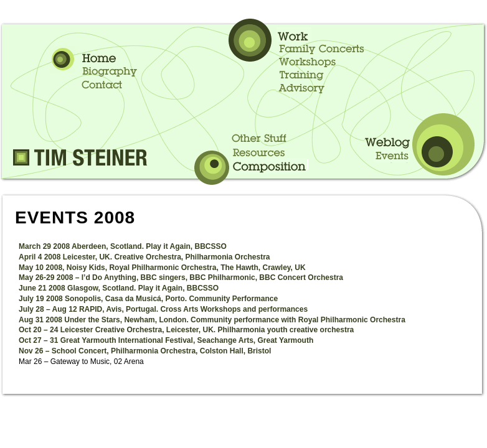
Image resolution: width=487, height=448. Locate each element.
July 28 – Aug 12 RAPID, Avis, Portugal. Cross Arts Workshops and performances (163, 309)
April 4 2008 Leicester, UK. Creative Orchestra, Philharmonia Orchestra (144, 257)
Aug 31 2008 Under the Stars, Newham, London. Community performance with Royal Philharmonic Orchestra (212, 320)
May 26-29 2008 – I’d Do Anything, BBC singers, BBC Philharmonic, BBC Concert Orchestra (181, 278)
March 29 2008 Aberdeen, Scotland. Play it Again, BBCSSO (123, 246)
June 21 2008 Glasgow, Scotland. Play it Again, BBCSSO (119, 288)
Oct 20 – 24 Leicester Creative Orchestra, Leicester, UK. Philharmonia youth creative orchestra (186, 330)
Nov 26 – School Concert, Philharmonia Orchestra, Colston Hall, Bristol (145, 351)
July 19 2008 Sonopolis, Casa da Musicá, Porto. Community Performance (148, 299)
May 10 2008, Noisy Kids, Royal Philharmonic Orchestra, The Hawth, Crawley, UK (162, 268)
